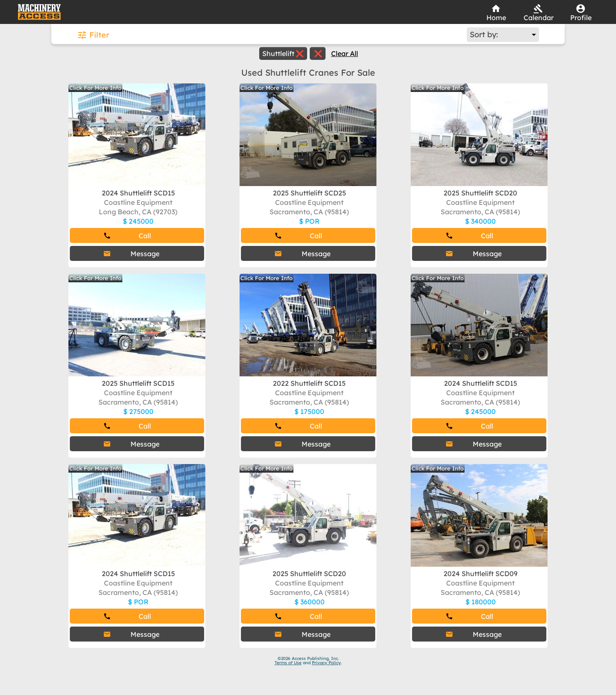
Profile (581, 18)
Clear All (345, 53)
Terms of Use (288, 663)
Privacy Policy (326, 663)
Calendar (539, 18)
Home (496, 18)
